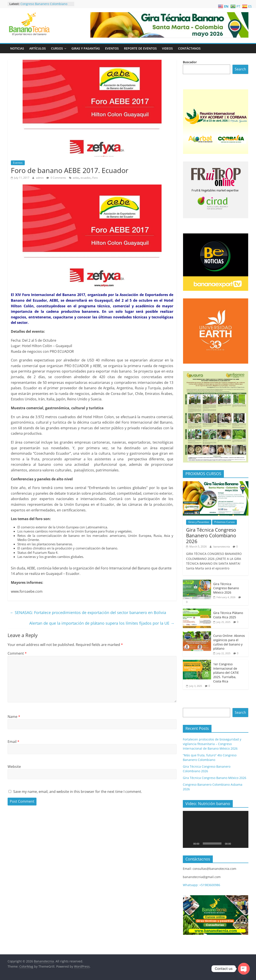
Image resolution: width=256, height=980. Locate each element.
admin (40, 178)
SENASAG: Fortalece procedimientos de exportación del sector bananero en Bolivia (88, 612)
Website (14, 767)
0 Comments (56, 178)
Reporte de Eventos (140, 48)
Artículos (38, 48)
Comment (17, 653)
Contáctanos (189, 48)
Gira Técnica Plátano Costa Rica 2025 (228, 615)
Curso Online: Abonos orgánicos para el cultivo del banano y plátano (229, 642)
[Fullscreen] (243, 844)
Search (240, 69)
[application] (216, 829)
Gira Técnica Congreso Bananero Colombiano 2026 (211, 535)
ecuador (86, 178)
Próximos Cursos (225, 522)
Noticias (17, 48)
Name (14, 717)
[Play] (188, 844)
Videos (167, 48)
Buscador (190, 62)
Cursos (57, 48)
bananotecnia (222, 547)
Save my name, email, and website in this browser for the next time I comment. (78, 792)
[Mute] (236, 844)
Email (13, 742)
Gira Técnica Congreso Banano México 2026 (226, 588)
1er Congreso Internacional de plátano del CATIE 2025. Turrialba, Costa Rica (226, 673)
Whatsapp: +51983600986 (201, 885)
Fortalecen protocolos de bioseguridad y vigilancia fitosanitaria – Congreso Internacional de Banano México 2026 (212, 744)
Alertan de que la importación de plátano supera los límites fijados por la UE (102, 623)
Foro (95, 178)
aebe (76, 178)
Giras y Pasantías (86, 48)
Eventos (112, 48)
